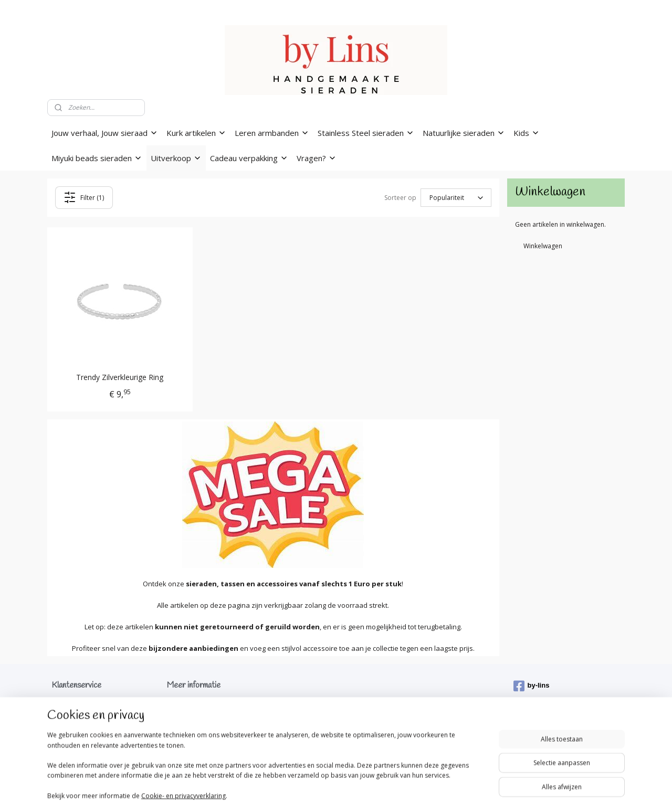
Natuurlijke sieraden (464, 133)
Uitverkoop (176, 158)
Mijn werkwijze (188, 715)
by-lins (532, 686)
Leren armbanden (272, 133)
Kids (527, 133)
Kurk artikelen (196, 133)
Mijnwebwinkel (440, 793)
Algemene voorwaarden (87, 715)
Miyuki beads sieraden (97, 158)
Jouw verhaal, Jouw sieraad (105, 133)
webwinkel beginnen (349, 793)
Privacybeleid (71, 725)
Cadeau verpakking (249, 158)
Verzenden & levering (83, 705)
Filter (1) (84, 197)
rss (308, 793)
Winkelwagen (543, 246)
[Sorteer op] (456, 198)
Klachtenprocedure (80, 735)
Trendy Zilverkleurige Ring (120, 378)
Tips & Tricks (186, 725)
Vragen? (317, 158)
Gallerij (178, 735)
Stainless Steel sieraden (366, 133)
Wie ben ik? (183, 705)
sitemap (286, 793)
